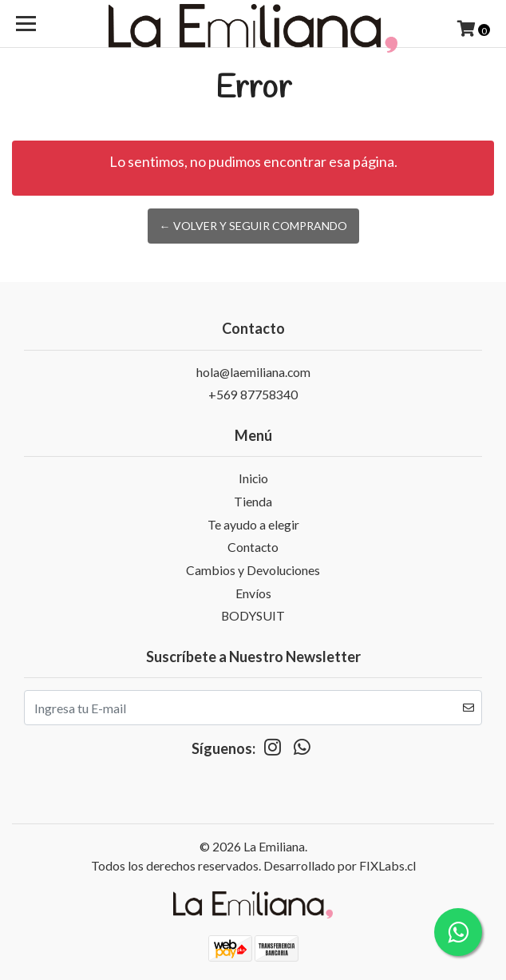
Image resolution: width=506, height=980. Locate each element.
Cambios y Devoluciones (253, 570)
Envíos (253, 593)
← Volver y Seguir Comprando (253, 226)
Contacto (253, 547)
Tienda (253, 501)
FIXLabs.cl (387, 865)
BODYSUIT (253, 615)
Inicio (253, 478)
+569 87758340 (253, 394)
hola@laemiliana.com (253, 372)
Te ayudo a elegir (253, 524)
